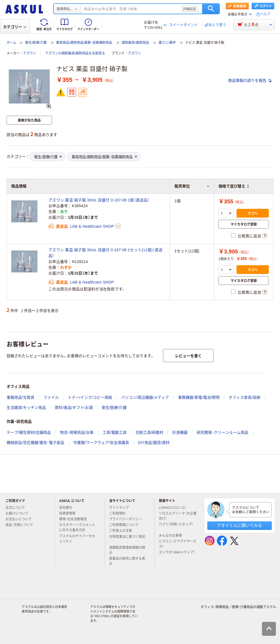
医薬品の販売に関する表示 (127, 561)
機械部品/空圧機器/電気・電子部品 (35, 443)
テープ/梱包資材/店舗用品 (29, 432)
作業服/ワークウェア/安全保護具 (101, 443)
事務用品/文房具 (21, 397)
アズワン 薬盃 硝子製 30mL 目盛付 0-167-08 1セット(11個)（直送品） (105, 253)
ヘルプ (265, 14)
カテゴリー (15, 27)
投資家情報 (69, 513)
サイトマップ (119, 508)
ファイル (51, 397)
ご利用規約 (119, 513)
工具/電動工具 (115, 432)
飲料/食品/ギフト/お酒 (74, 408)
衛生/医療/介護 (36, 43)
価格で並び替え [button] (234, 186)
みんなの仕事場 (173, 536)
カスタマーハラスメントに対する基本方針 (77, 528)
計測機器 (180, 432)
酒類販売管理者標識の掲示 (127, 550)
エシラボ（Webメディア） (177, 555)
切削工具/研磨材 (150, 432)
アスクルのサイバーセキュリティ (77, 539)
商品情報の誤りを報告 (250, 80)
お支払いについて (21, 519)
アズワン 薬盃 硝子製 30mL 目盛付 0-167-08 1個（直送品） (99, 200)
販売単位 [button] (192, 186)
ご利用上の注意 (123, 531)
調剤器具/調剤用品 (135, 43)
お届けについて (19, 513)
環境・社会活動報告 (75, 519)
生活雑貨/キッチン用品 (26, 408)
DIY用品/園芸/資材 (154, 443)
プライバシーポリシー (128, 519)
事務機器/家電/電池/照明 (199, 397)
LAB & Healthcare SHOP (92, 226)
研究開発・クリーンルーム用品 (222, 432)
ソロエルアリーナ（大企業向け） (178, 516)
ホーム (11, 43)
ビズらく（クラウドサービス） (178, 544)
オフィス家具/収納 (244, 397)
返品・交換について (22, 525)
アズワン (30, 53)
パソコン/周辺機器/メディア (145, 397)
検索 (211, 9)
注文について (17, 508)
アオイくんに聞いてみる (239, 525)
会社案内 (68, 508)
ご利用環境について (126, 525)
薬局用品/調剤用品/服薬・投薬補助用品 (84, 43)
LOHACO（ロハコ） (175, 508)
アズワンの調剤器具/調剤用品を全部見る (75, 53)
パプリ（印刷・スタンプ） (176, 527)
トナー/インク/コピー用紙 (90, 397)
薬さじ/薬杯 (167, 43)
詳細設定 (190, 9)
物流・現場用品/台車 (77, 432)
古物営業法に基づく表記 (127, 539)
